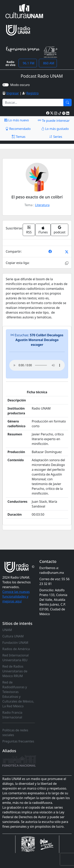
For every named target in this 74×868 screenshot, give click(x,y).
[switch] (6, 85)
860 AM (48, 63)
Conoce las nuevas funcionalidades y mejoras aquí (16, 596)
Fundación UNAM (15, 643)
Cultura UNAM (13, 636)
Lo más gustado (55, 129)
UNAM (7, 630)
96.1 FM (28, 63)
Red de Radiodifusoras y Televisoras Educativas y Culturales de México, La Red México (18, 694)
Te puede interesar (54, 120)
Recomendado (18, 129)
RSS (29, 230)
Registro (32, 93)
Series (56, 137)
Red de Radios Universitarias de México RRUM (15, 671)
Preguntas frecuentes (18, 741)
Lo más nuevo (17, 120)
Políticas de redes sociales (15, 733)
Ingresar (13, 93)
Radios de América (16, 649)
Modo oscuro (21, 85)
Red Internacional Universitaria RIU (15, 658)
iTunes (43, 230)
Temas (19, 137)
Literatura (42, 205)
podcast (59, 230)
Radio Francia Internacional (12, 715)
